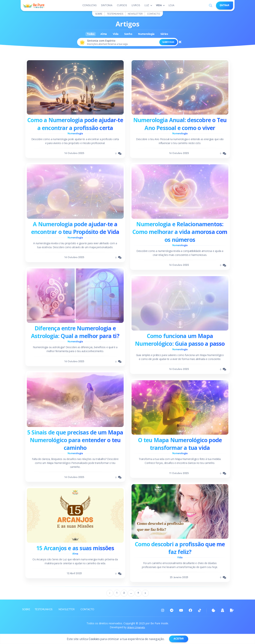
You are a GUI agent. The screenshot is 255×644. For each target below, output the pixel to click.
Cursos (122, 5)
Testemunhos (115, 14)
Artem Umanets (136, 627)
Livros (136, 5)
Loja (171, 5)
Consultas (89, 5)
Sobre (99, 14)
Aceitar (179, 639)
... (131, 593)
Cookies (94, 639)
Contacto (153, 14)
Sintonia (107, 5)
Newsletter (135, 14)
